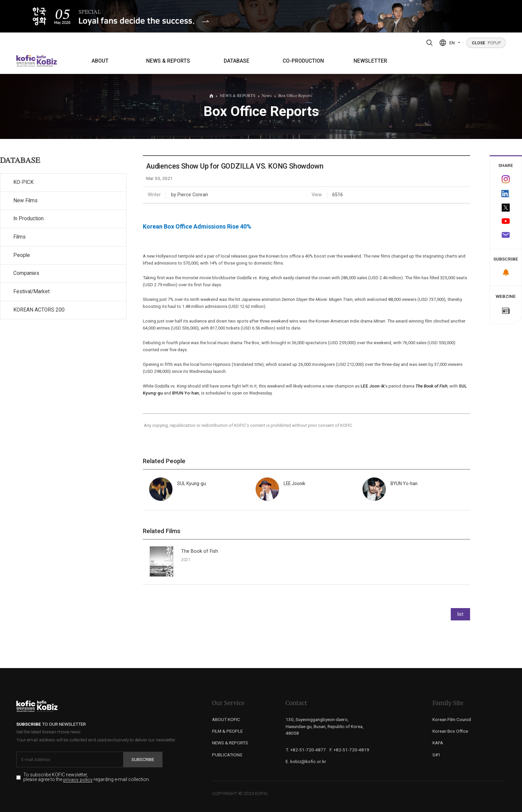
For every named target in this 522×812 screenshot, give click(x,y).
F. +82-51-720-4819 (349, 750)
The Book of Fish (200, 551)
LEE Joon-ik (373, 386)
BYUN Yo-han (186, 393)
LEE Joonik (294, 483)
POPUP (486, 43)
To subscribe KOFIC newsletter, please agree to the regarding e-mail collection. (87, 777)
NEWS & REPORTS (168, 61)
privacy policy (78, 780)
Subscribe (143, 759)
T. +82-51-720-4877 (306, 750)
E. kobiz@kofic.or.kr (306, 761)
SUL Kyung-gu (192, 483)
